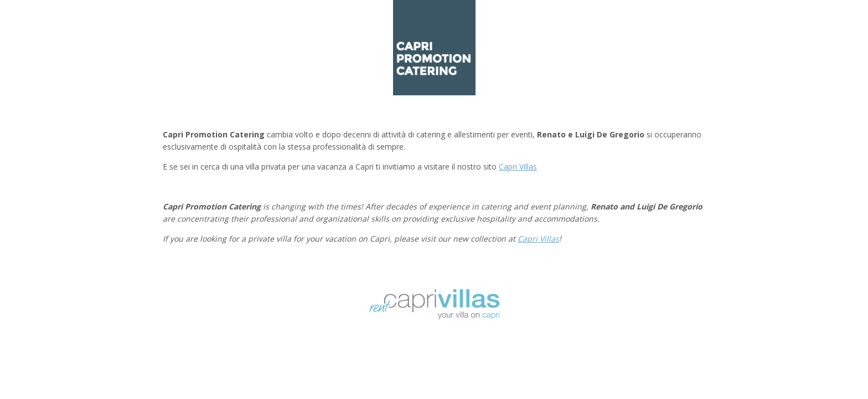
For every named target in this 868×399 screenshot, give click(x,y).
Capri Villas (518, 167)
